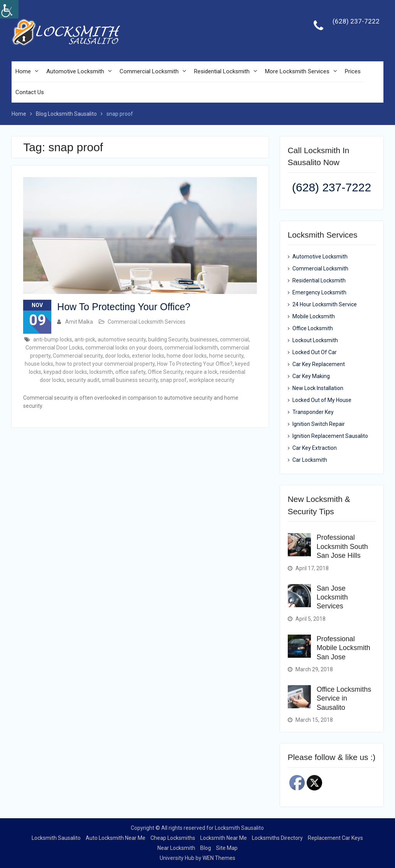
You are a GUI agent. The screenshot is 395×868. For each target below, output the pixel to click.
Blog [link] (206, 848)
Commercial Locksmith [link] (149, 72)
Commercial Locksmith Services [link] (147, 322)
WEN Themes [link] (219, 858)
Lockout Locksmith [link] (315, 341)
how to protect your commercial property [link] (105, 364)
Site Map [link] (227, 848)
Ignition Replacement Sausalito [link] (330, 436)
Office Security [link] (165, 372)
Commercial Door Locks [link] (54, 348)
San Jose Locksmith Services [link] (332, 597)
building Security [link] (168, 339)
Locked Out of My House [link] (322, 400)
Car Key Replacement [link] (319, 365)
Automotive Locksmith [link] (75, 72)
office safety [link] (130, 372)
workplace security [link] (212, 380)
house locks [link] (39, 364)
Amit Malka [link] (79, 322)
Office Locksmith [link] (313, 329)
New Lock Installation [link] (318, 388)
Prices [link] (353, 72)
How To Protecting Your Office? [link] (124, 307)
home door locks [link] (187, 356)
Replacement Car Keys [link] (335, 838)
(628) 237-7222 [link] (356, 22)
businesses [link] (204, 339)
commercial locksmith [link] (191, 348)
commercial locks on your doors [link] (124, 348)
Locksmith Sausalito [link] (56, 838)
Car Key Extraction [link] (315, 448)
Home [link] (23, 72)
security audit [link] (83, 380)
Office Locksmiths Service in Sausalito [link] (344, 698)
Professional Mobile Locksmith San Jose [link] (344, 648)
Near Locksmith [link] (176, 848)
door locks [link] (117, 356)
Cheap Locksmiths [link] (173, 838)
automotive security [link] (122, 339)
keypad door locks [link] (65, 372)
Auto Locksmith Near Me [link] (116, 838)
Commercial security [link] (78, 356)
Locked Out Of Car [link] (315, 353)
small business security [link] (130, 380)
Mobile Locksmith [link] (314, 317)
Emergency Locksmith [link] (319, 293)
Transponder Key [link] (313, 412)
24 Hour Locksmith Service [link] (325, 305)
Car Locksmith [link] (310, 460)
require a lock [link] (201, 372)
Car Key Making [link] (311, 377)
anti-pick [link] (85, 339)
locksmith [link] (101, 372)
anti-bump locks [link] (53, 339)
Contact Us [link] (30, 93)
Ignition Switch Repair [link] (319, 424)
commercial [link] (234, 339)
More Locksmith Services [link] (297, 72)
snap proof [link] (173, 380)
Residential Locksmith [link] (222, 72)
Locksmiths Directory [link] (277, 838)
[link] (9, 9)
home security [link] (226, 356)
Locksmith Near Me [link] (224, 838)
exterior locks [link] (148, 356)
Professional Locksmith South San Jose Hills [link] (342, 547)
